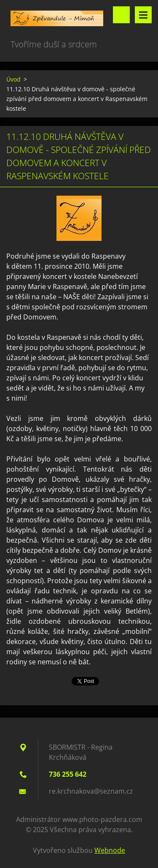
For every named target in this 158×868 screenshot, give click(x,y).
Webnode (110, 850)
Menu (143, 15)
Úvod (13, 79)
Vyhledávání (121, 15)
